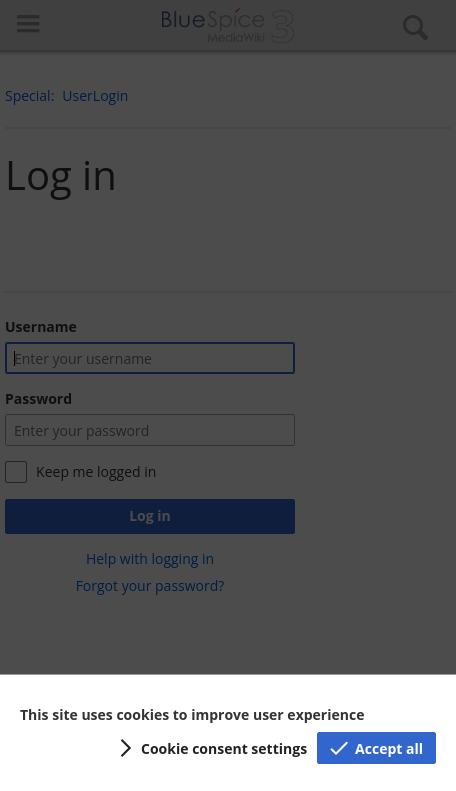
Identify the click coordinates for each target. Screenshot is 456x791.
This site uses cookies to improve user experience (192, 714)
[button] (210, 748)
